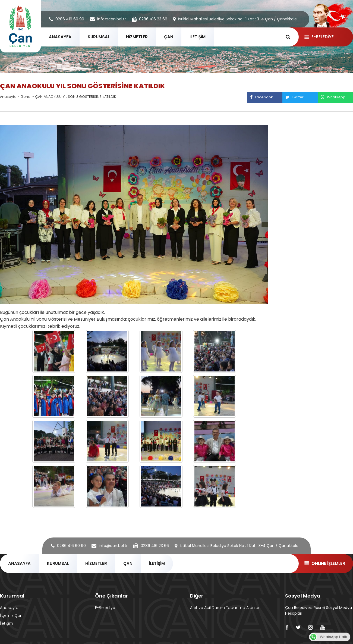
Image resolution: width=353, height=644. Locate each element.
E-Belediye (105, 608)
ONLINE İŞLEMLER (324, 563)
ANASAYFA (60, 37)
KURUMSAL (99, 37)
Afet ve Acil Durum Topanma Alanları (225, 608)
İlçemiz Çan (11, 615)
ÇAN (169, 37)
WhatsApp (333, 97)
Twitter (294, 97)
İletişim (7, 623)
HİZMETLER (137, 37)
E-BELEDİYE (319, 37)
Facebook (261, 97)
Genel (26, 97)
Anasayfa (8, 97)
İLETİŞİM (198, 37)
